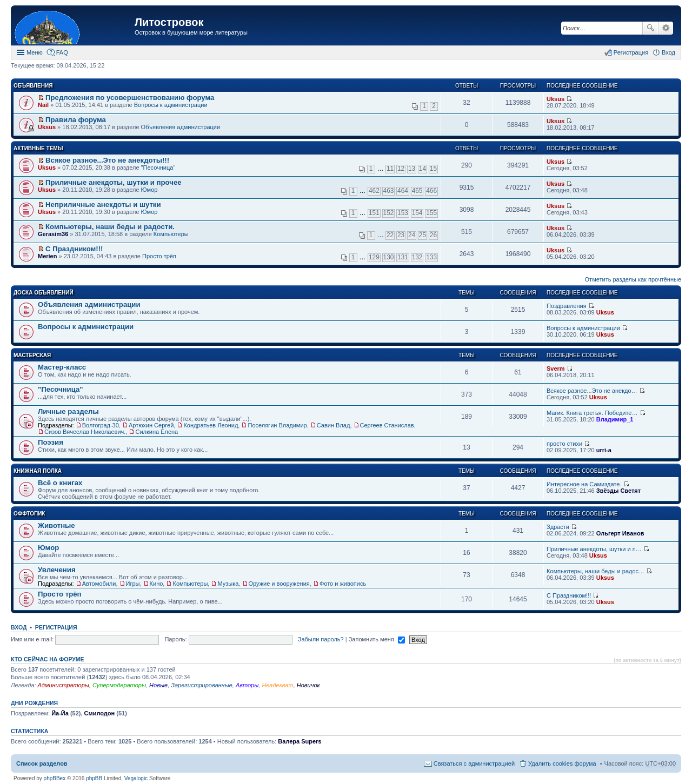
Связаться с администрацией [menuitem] (474, 763)
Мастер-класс (62, 367)
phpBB (94, 778)
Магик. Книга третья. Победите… (592, 413)
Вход (19, 627)
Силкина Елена (157, 432)
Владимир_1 (615, 419)
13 (412, 169)
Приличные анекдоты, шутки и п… (594, 549)
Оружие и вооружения (279, 584)
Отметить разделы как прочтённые (633, 279)
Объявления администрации (181, 127)
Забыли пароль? (321, 639)
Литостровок (169, 22)
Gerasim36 (53, 234)
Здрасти (558, 527)
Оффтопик (29, 514)
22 (390, 235)
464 (403, 191)
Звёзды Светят (618, 491)
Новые (158, 685)
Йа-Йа (60, 713)
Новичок (308, 685)
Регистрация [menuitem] (631, 52)
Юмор (149, 190)
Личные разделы (68, 411)
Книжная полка (38, 471)
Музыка (228, 584)
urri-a (604, 450)
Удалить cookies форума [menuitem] (562, 763)
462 (374, 191)
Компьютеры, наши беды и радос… (595, 571)
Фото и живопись (343, 584)
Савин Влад (334, 425)
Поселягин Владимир (277, 425)
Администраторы (63, 685)
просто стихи (564, 444)
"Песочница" (158, 167)
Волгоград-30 (101, 425)
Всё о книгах (60, 483)
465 (417, 191)
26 (433, 235)
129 (374, 257)
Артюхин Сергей (151, 425)
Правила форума (76, 120)
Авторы (247, 685)
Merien (47, 256)
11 (390, 169)
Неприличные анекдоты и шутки (103, 205)
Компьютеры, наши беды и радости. (110, 227)
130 (389, 257)
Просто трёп (159, 256)
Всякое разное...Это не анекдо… (592, 391)
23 (401, 235)
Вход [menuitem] (668, 52)
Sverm (556, 368)
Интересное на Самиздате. (584, 484)
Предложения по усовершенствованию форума (130, 98)
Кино (157, 584)
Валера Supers (300, 741)
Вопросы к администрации (171, 105)
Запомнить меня (377, 639)
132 (417, 257)
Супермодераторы (119, 685)
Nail (43, 105)
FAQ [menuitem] (62, 52)
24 (412, 235)
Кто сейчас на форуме (48, 659)
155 (431, 213)
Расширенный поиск (666, 28)
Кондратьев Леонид (211, 425)
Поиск (650, 28)
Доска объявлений (44, 293)
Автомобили (99, 584)
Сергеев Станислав (387, 425)
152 (389, 213)
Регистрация (56, 627)
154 (417, 213)
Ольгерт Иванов (620, 533)
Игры (133, 584)
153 (403, 213)
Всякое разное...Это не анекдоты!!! (107, 160)
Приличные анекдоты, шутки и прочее (114, 182)
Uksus (555, 99)
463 (389, 191)
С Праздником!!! (74, 249)
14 (422, 169)
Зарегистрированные (202, 685)
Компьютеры (171, 234)
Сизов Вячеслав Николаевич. (85, 432)
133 (431, 257)
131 (403, 257)
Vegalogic (136, 778)
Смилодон (100, 713)
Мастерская (32, 355)
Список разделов (42, 763)
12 (401, 169)
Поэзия (51, 442)
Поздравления (567, 306)
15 (433, 169)
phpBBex (55, 778)
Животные (56, 525)
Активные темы (38, 148)
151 (374, 213)
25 (422, 235)
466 (431, 191)
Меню (35, 52)
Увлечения (57, 570)
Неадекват (277, 685)
